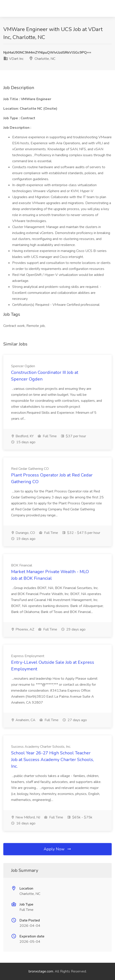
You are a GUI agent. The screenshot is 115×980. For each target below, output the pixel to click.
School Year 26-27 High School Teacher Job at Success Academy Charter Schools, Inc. (53, 760)
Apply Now (58, 849)
